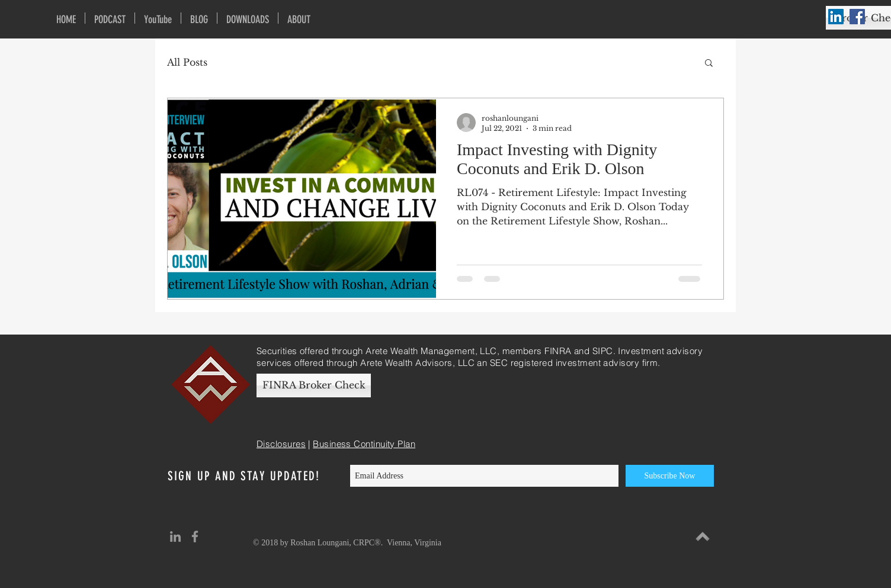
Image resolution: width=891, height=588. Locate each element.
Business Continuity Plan (364, 444)
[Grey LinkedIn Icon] (175, 536)
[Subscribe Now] (670, 476)
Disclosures (281, 444)
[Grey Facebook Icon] (195, 536)
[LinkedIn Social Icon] (836, 17)
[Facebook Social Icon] (857, 17)
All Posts (187, 62)
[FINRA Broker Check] (314, 385)
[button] (709, 64)
